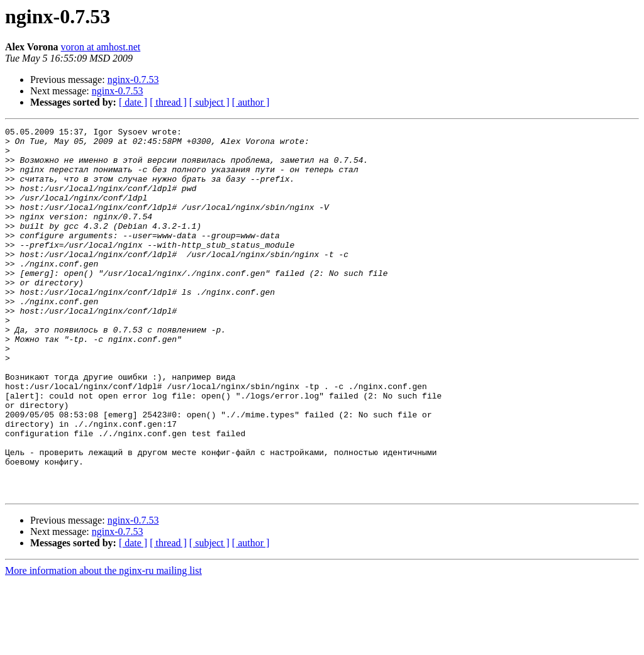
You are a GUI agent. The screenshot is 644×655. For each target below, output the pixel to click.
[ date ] (133, 102)
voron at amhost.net (101, 47)
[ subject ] (209, 102)
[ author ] (251, 102)
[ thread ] (168, 102)
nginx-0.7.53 (133, 80)
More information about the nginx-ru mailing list (103, 644)
